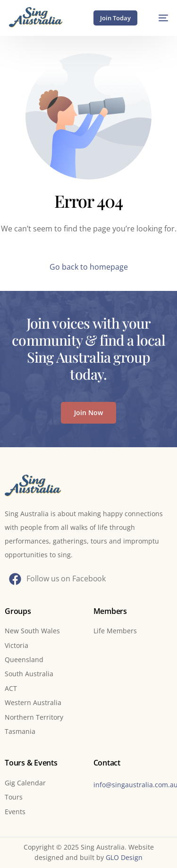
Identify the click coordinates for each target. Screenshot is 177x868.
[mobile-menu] (159, 18)
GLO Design (124, 857)
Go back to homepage (89, 267)
